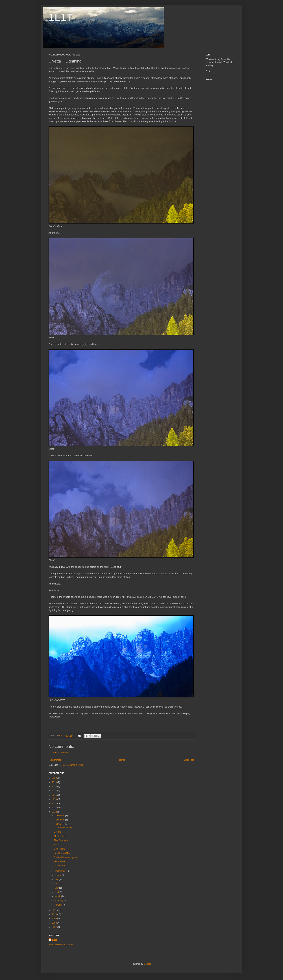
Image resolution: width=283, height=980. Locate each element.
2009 (55, 919)
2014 (55, 803)
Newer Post (55, 760)
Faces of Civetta (62, 853)
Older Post (189, 760)
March (58, 896)
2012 (55, 812)
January (59, 905)
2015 (55, 799)
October (59, 824)
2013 (55, 808)
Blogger (147, 964)
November (60, 820)
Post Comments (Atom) (73, 765)
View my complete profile (61, 945)
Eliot (55, 940)
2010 (55, 914)
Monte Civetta (61, 836)
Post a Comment (61, 753)
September (60, 871)
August (58, 875)
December (60, 816)
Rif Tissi (58, 845)
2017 (55, 791)
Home (122, 760)
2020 (55, 778)
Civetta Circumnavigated (66, 857)
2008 (55, 923)
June (57, 884)
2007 (55, 927)
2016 (55, 795)
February (59, 901)
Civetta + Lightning (63, 828)
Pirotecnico (59, 866)
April (57, 892)
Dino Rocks (59, 849)
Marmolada (59, 861)
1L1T (61, 17)
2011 (55, 910)
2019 (55, 782)
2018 (55, 786)
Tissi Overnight (61, 840)
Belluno (58, 832)
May (57, 888)
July (57, 880)
